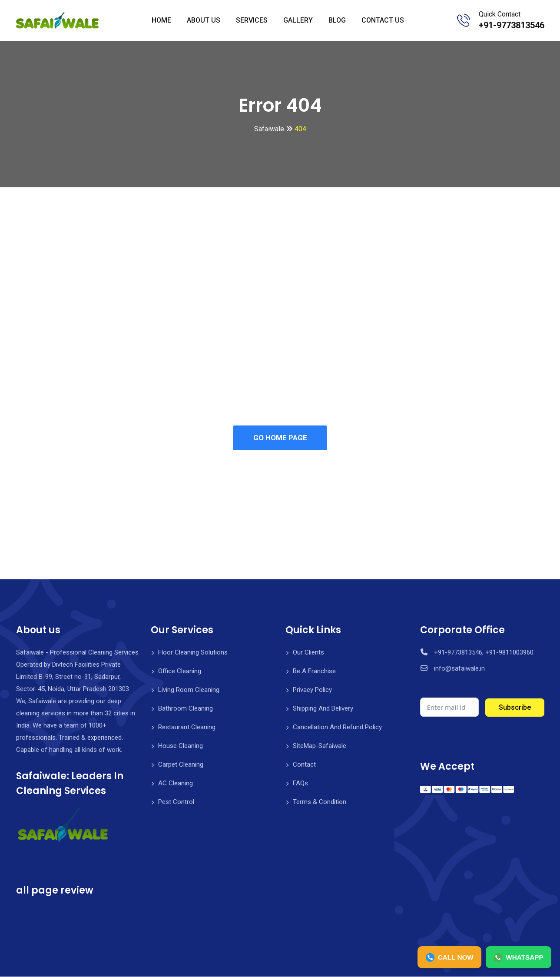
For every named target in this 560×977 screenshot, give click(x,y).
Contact (304, 765)
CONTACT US (383, 20)
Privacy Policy (312, 690)
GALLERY (298, 20)
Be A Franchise (314, 671)
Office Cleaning (180, 671)
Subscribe (515, 708)
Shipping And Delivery (323, 709)
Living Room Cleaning (189, 690)
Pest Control (176, 802)
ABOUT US (204, 20)
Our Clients (308, 653)
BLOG (337, 20)
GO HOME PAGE (280, 438)
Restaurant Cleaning (187, 728)
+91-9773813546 (512, 25)
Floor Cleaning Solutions (193, 653)
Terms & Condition (320, 802)
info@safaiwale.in (459, 669)
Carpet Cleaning (181, 765)
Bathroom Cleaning (186, 709)
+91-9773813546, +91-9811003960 (484, 653)
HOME (161, 20)
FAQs (300, 784)
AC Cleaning (176, 784)
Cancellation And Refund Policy (337, 728)
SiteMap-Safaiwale (320, 746)
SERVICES (252, 20)
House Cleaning (181, 746)
